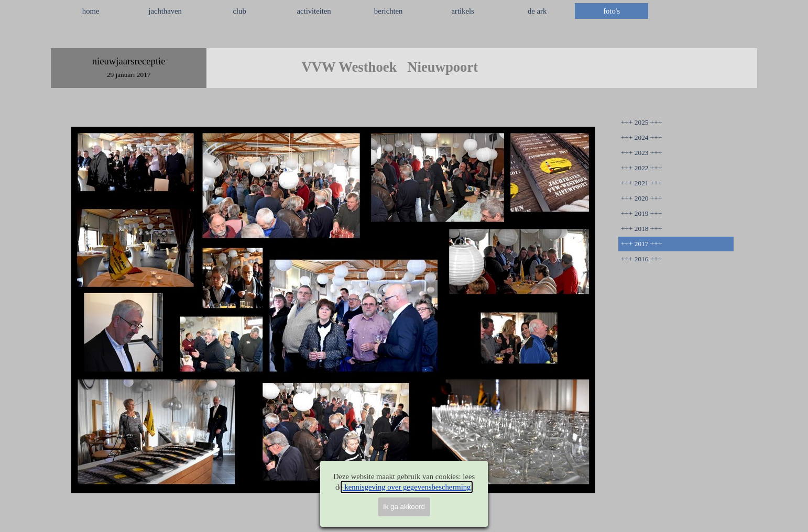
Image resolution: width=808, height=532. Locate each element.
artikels (463, 11)
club (240, 11)
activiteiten (314, 11)
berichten (389, 11)
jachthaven (165, 11)
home (91, 11)
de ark (537, 11)
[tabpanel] (404, 36)
